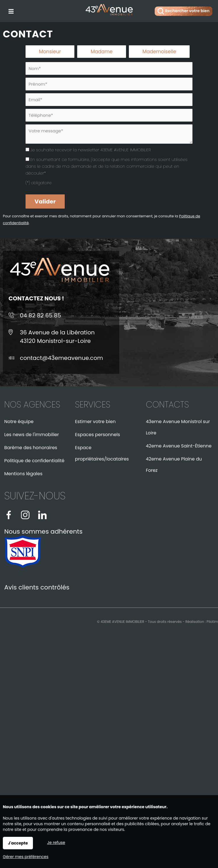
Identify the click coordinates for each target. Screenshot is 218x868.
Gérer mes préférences (26, 857)
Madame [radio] (101, 52)
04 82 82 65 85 (40, 315)
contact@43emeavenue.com (61, 358)
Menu (11, 10)
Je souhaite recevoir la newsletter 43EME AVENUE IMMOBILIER (91, 150)
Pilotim (212, 622)
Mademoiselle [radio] (159, 52)
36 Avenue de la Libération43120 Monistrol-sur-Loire (57, 337)
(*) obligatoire (39, 183)
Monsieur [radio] (50, 52)
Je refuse (56, 842)
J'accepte (18, 843)
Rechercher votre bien (184, 11)
